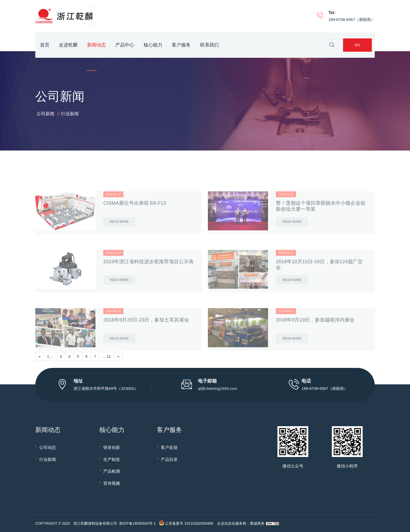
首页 (45, 45)
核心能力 (153, 45)
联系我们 (209, 45)
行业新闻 (70, 114)
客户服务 (181, 45)
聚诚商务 (257, 523)
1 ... (50, 356)
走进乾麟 (68, 45)
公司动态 (48, 447)
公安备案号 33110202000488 (189, 523)
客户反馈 (169, 447)
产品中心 (125, 45)
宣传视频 (112, 483)
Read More (119, 246)
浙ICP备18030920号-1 (137, 523)
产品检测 (112, 471)
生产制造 (112, 459)
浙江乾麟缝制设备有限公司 (95, 523)
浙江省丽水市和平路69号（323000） (106, 388)
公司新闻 (45, 114)
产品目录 (169, 459)
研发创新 (112, 447)
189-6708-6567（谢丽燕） (352, 19)
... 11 (107, 356)
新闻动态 (96, 45)
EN (357, 45)
